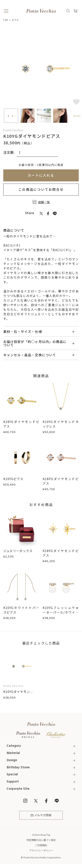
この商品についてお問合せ (41, 189)
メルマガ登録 (41, 815)
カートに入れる (41, 175)
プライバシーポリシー (41, 850)
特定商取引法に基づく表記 (41, 840)
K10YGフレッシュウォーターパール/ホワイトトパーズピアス (61, 612)
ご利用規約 (41, 845)
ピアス (15, 20)
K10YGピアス (13, 479)
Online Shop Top (41, 835)
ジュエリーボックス (18, 551)
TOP (6, 20)
